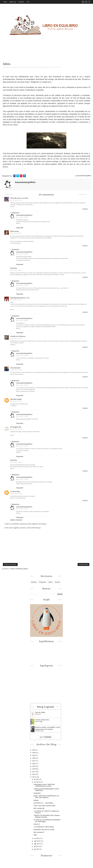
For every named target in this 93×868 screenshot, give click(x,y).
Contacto (21, 2)
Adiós (35, 835)
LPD (28, 2)
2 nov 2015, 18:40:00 (23, 355)
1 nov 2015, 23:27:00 (17, 200)
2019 (34, 766)
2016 (34, 774)
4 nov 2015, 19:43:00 (23, 479)
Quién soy (13, 2)
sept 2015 (37, 841)
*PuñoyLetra (23, 67)
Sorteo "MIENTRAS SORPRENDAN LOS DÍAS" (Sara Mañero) (46, 797)
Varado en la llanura (18, 336)
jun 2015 (37, 849)
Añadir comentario (16, 520)
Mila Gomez (15, 231)
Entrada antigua (83, 564)
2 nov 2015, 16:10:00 (17, 338)
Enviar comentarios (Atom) (19, 569)
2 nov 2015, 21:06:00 (17, 401)
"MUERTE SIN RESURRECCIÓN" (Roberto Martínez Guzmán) (47, 816)
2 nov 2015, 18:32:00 (23, 285)
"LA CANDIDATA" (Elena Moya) (44, 827)
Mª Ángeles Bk (16, 427)
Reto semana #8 (39, 808)
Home (5, 2)
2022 (34, 758)
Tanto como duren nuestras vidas (44, 806)
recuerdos (53, 67)
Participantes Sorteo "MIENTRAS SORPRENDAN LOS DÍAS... (44, 785)
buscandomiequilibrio (24, 215)
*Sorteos (57, 582)
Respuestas (15, 213)
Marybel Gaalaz (16, 399)
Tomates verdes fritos (42, 720)
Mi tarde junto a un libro (19, 198)
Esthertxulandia (44, 67)
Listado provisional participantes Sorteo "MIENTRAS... (46, 790)
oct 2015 (37, 838)
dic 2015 (37, 779)
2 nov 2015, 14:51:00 (17, 300)
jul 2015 (37, 846)
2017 (34, 772)
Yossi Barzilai (15, 368)
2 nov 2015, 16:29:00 (17, 370)
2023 (34, 755)
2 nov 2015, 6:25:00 (16, 270)
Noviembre (37, 793)
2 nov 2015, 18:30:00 (23, 217)
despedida (35, 67)
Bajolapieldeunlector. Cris (20, 298)
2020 (34, 764)
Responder (85, 209)
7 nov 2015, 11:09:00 (23, 509)
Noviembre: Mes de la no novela (44, 830)
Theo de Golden (40, 712)
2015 (34, 777)
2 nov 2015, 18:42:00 (23, 385)
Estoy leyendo (46, 707)
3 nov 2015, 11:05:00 (23, 446)
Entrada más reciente (10, 564)
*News (50, 582)
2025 (34, 750)
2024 (34, 753)
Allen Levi (39, 714)
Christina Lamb (40, 731)
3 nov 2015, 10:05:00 (17, 429)
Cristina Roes (15, 492)
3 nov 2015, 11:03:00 (23, 416)
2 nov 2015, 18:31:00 (23, 254)
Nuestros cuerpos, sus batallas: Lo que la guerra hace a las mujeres (47, 728)
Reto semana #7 (39, 832)
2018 (34, 769)
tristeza (59, 67)
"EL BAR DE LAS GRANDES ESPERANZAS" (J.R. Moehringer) (47, 821)
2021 (34, 761)
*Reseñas (34, 582)
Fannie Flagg (39, 721)
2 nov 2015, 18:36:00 (23, 320)
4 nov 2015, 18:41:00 (17, 462)
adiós (29, 67)
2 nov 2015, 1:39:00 (16, 233)
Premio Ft (37, 824)
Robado (36, 800)
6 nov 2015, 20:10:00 (17, 494)
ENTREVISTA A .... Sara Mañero (43, 803)
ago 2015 (37, 844)
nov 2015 (37, 782)
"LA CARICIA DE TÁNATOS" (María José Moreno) (46, 812)
